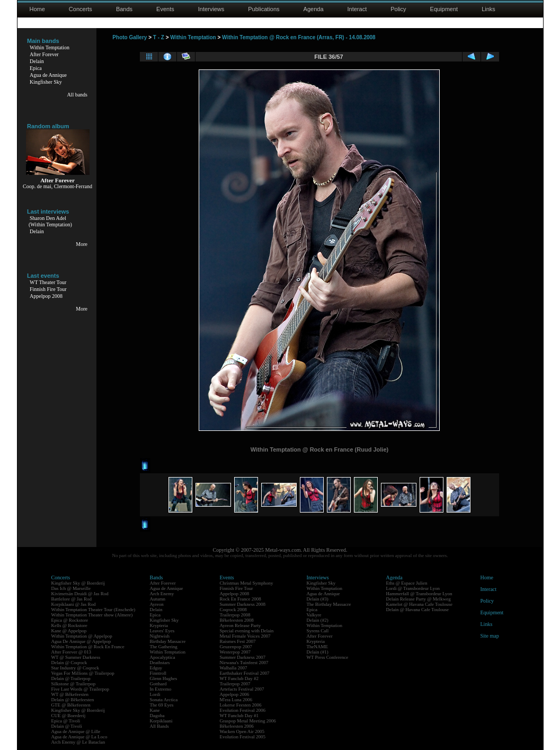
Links (488, 9)
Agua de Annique (48, 75)
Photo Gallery (130, 37)
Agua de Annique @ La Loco (79, 737)
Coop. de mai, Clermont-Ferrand (57, 186)
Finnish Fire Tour (48, 289)
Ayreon (157, 604)
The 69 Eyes (162, 705)
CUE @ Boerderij (69, 716)
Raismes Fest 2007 (238, 641)
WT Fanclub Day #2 (239, 678)
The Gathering (164, 647)
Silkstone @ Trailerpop (74, 684)
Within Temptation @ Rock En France (88, 647)
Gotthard (158, 684)
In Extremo (161, 689)
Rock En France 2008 (241, 599)
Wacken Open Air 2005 (242, 731)
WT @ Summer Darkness (76, 657)
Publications (264, 9)
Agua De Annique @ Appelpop (81, 641)
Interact (357, 9)
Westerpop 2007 (235, 652)
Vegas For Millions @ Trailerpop (83, 673)
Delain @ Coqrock (69, 663)
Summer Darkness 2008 (243, 604)
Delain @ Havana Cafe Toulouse (417, 610)
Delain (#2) (318, 620)
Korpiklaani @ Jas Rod (74, 604)
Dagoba (157, 716)
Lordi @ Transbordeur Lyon (413, 588)
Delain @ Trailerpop (71, 678)
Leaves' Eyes (162, 631)
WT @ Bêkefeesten (70, 694)
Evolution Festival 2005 (243, 737)
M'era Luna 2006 (236, 700)
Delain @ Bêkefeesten (73, 700)
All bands (77, 95)
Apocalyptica (163, 657)
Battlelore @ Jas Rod (72, 599)
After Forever (44, 54)
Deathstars (160, 663)
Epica (36, 68)
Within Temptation (50, 47)
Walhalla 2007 (234, 668)
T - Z (159, 37)
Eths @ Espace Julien (407, 583)
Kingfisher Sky (46, 82)
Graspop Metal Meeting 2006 (248, 721)
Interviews (211, 9)
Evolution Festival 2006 (243, 710)
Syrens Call (318, 631)
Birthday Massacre (168, 641)
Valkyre (314, 615)
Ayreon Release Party (241, 625)
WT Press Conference (328, 657)
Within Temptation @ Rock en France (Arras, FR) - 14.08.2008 (299, 37)
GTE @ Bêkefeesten (71, 705)
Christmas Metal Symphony (247, 583)
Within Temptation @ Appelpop (82, 636)
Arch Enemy (162, 594)
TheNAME (318, 647)
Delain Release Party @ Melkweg (419, 599)
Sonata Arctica (164, 700)
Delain (37, 61)
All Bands (159, 726)
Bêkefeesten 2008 (237, 620)
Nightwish (160, 636)
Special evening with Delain (247, 631)
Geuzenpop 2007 (236, 647)
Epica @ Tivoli (66, 721)
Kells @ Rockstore (69, 625)
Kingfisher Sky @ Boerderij (78, 583)
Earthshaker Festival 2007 (245, 673)
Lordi (155, 694)
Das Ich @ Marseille (71, 588)
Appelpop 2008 (46, 296)
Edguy (156, 668)
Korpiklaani (161, 721)
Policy (398, 9)
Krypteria (159, 625)
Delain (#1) (318, 652)
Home (37, 9)
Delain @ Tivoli (67, 726)
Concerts (81, 9)
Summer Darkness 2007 (243, 657)
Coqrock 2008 (233, 610)
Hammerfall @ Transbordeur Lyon (419, 594)
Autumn (158, 599)
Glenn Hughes (164, 678)
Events (165, 9)
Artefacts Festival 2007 (242, 689)
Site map (490, 636)
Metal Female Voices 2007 (245, 636)
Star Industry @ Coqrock (75, 668)
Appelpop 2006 (235, 694)
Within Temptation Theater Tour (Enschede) (94, 610)
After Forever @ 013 (72, 652)
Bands (124, 9)
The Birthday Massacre (329, 604)
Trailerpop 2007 (235, 684)
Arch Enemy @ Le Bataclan (78, 742)
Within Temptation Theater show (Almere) (92, 615)
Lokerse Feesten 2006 (241, 705)
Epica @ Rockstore (70, 620)
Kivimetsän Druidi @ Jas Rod (80, 594)
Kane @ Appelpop (69, 631)
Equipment (444, 9)
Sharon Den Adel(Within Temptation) (50, 221)
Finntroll (158, 673)
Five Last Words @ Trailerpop (80, 689)
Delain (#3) (318, 599)
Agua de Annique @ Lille (76, 731)
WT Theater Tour (48, 282)
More (82, 244)
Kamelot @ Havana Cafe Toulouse (419, 604)
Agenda (314, 9)
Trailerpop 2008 (235, 615)
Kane (155, 710)
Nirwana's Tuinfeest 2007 (244, 663)
